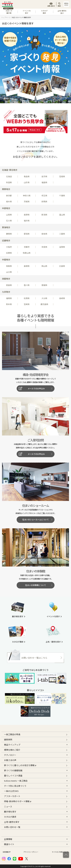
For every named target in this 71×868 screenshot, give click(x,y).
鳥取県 (9, 266)
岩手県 (44, 176)
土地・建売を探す (62, 12)
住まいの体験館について (36, 585)
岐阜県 (44, 234)
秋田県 (9, 182)
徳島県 (9, 285)
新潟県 (44, 215)
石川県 (9, 221)
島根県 (27, 266)
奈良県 (44, 247)
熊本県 (9, 304)
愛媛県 (44, 285)
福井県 (27, 221)
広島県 (62, 266)
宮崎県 (27, 304)
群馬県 (44, 201)
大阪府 (9, 247)
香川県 (27, 285)
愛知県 (27, 234)
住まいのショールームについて (36, 519)
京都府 (27, 247)
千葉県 (62, 196)
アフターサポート (12, 796)
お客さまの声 (10, 760)
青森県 (27, 176)
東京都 (9, 196)
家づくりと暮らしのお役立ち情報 (20, 765)
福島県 (44, 182)
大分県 (44, 298)
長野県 (27, 215)
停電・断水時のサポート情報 (18, 801)
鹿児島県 (44, 304)
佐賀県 (27, 298)
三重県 (62, 234)
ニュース (8, 806)
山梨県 (9, 215)
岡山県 (44, 266)
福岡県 (9, 298)
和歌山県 (27, 253)
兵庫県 (9, 253)
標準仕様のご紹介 (12, 750)
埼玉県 (44, 196)
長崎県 (62, 298)
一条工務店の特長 (12, 734)
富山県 (62, 215)
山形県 (27, 182)
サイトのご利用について (60, 852)
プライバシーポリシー (31, 852)
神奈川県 (27, 196)
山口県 (9, 272)
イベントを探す (27, 12)
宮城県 (62, 176)
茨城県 (27, 201)
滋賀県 (62, 247)
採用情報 (6, 852)
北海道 (9, 176)
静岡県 (9, 234)
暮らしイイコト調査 (13, 776)
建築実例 (8, 739)
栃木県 (9, 201)
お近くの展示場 (8, 11)
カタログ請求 (44, 12)
